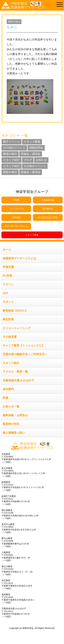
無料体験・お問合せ (15, 415)
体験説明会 (36, 148)
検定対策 (8, 319)
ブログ (28, 160)
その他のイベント (14, 148)
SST (5, 293)
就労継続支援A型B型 (48, 217)
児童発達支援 (48, 200)
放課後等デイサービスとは (19, 258)
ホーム (7, 250)
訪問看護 (16, 217)
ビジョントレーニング (17, 328)
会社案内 (8, 389)
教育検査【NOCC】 (15, 311)
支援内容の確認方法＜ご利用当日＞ (25, 354)
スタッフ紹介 (11, 160)
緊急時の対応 (11, 424)
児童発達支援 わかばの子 (18, 380)
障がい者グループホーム (16, 226)
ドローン (8, 284)
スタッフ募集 (32, 142)
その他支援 (10, 337)
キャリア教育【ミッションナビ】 (24, 346)
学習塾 (16, 200)
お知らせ (41, 160)
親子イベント (11, 142)
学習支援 (8, 267)
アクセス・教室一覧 (15, 372)
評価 (5, 398)
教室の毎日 (14, 22)
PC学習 (7, 276)
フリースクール (16, 209)
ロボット (8, 302)
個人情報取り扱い (14, 433)
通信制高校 (48, 209)
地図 (8, 462)
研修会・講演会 (31, 154)
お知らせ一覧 (11, 406)
